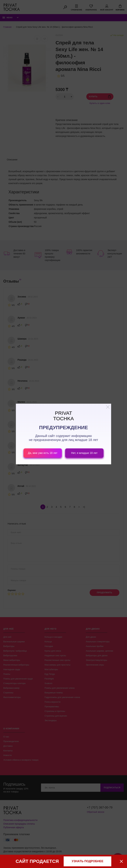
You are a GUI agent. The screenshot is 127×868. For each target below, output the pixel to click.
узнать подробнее (88, 861)
